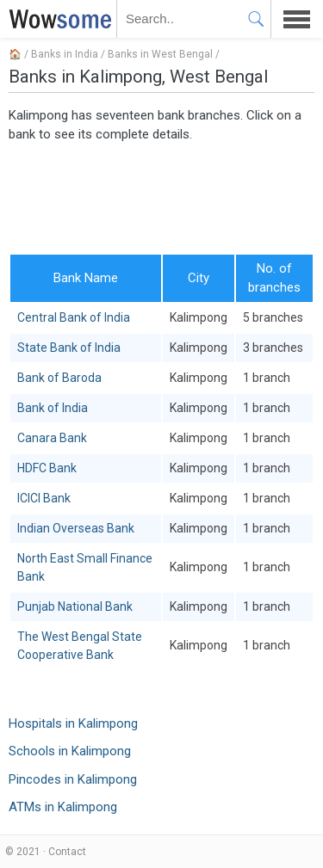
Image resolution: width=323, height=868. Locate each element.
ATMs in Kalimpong (63, 807)
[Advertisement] (161, 197)
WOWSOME (57, 19)
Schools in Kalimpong (70, 751)
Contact (67, 852)
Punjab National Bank (75, 606)
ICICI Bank (44, 498)
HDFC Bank (47, 468)
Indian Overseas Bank (76, 528)
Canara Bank (52, 438)
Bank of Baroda (59, 378)
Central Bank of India (74, 317)
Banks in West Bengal (160, 54)
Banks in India (65, 54)
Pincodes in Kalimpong (73, 779)
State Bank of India (69, 348)
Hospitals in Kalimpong (73, 723)
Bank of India (53, 408)
